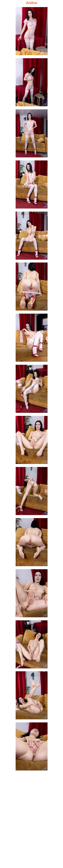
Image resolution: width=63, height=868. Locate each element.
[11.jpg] (32, 543)
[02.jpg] (32, 83)
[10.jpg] (32, 492)
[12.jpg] (32, 594)
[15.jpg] (32, 747)
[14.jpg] (32, 696)
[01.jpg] (32, 32)
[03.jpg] (32, 134)
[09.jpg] (32, 441)
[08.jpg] (32, 390)
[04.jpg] (32, 185)
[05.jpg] (32, 237)
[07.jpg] (32, 339)
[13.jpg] (32, 645)
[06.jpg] (32, 288)
